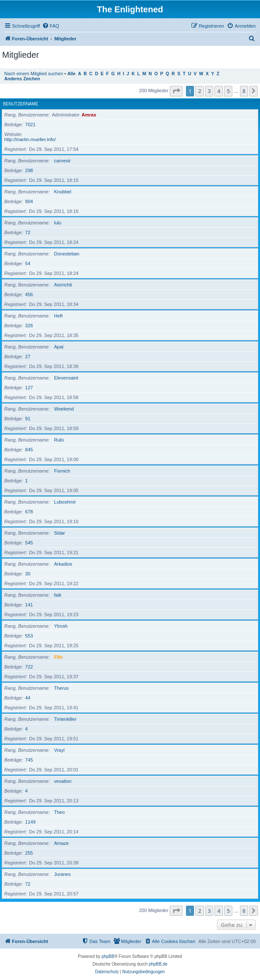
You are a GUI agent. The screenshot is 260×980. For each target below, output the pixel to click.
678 (29, 512)
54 (28, 263)
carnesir (62, 161)
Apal (59, 347)
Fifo (58, 657)
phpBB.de (158, 964)
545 (29, 543)
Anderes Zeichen (22, 79)
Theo (59, 812)
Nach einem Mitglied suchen (34, 74)
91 (28, 419)
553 (29, 636)
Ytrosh (61, 626)
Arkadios (63, 564)
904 (29, 201)
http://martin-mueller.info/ (30, 139)
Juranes (62, 874)
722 (29, 667)
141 (29, 605)
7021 (30, 125)
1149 (30, 822)
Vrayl (59, 750)
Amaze (61, 843)
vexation (63, 781)
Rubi (59, 440)
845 (29, 450)
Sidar (60, 533)
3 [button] (209, 91)
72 (28, 232)
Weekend (64, 409)
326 (29, 326)
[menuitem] (51, 26)
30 (28, 574)
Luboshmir (65, 502)
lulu (58, 223)
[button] (176, 91)
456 (29, 295)
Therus (61, 688)
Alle (71, 74)
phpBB (108, 956)
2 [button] (199, 91)
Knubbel (63, 192)
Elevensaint (66, 378)
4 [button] (219, 91)
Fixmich (62, 471)
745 (29, 760)
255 (29, 853)
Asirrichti (63, 285)
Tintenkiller (65, 719)
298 (29, 170)
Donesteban (67, 254)
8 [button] (244, 91)
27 (28, 357)
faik (58, 595)
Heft (58, 316)
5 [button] (228, 91)
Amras (89, 115)
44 (28, 698)
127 (29, 388)
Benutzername (21, 104)
